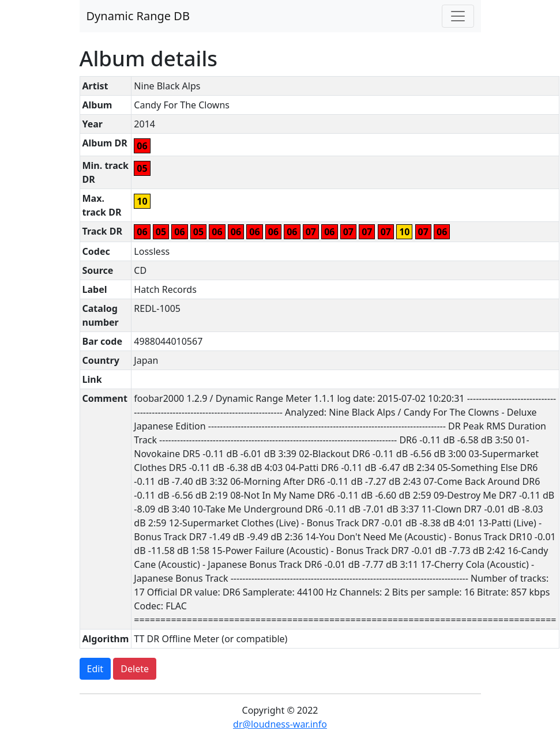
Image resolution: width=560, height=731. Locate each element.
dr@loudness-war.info (280, 724)
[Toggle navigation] (458, 16)
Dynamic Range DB (138, 16)
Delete (135, 669)
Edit (95, 669)
